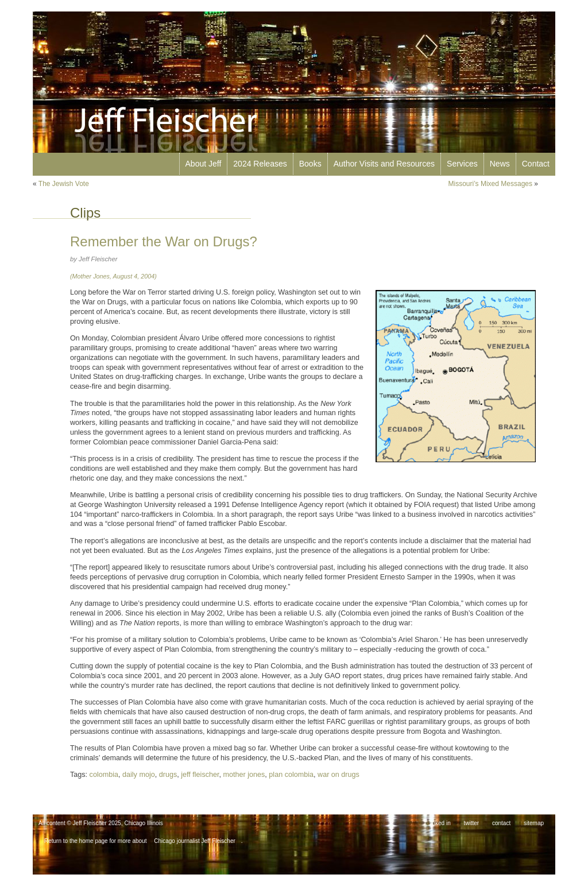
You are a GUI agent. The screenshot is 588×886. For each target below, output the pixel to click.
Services (462, 164)
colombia (104, 775)
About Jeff (204, 164)
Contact (536, 164)
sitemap (534, 823)
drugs (168, 775)
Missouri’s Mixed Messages (490, 184)
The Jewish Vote (64, 184)
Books (310, 164)
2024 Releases (260, 164)
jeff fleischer (200, 775)
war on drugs (339, 775)
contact (501, 823)
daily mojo (139, 775)
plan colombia (291, 775)
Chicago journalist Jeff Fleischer (195, 841)
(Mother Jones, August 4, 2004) (113, 276)
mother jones (244, 775)
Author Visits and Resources (384, 164)
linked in (440, 823)
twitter (472, 823)
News (500, 164)
